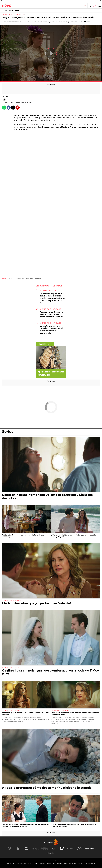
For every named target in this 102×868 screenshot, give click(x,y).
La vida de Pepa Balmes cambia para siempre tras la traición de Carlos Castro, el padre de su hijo (52, 298)
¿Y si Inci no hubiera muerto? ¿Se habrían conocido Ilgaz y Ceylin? (74, 536)
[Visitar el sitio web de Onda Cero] (62, 849)
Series (5, 10)
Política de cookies (39, 863)
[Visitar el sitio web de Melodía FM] (80, 849)
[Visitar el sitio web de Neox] (27, 849)
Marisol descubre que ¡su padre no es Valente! (36, 603)
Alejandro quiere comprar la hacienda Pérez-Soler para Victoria (26, 714)
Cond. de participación (54, 863)
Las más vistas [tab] (43, 286)
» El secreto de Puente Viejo (23, 279)
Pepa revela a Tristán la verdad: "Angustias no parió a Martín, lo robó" (52, 314)
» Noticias (37, 279)
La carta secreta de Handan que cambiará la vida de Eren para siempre (74, 825)
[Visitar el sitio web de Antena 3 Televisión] (9, 849)
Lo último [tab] (57, 286)
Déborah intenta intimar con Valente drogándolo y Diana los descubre (47, 497)
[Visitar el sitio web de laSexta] (18, 849)
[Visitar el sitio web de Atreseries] (53, 849)
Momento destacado (51, 291)
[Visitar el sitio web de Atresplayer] (91, 849)
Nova (4, 279)
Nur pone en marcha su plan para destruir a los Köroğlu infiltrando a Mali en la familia (26, 825)
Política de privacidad (23, 863)
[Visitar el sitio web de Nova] (36, 849)
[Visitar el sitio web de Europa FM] (71, 849)
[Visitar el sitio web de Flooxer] (51, 853)
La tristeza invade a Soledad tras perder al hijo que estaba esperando (51, 329)
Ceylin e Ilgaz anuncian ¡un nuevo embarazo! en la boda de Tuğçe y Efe (50, 672)
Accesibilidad (91, 863)
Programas (15, 10)
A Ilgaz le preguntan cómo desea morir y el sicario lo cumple (47, 788)
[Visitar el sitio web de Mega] (44, 849)
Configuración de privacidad (74, 863)
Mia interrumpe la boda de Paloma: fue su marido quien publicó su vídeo (75, 714)
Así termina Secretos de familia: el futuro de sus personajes (23, 536)
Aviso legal (11, 863)
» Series (9, 279)
